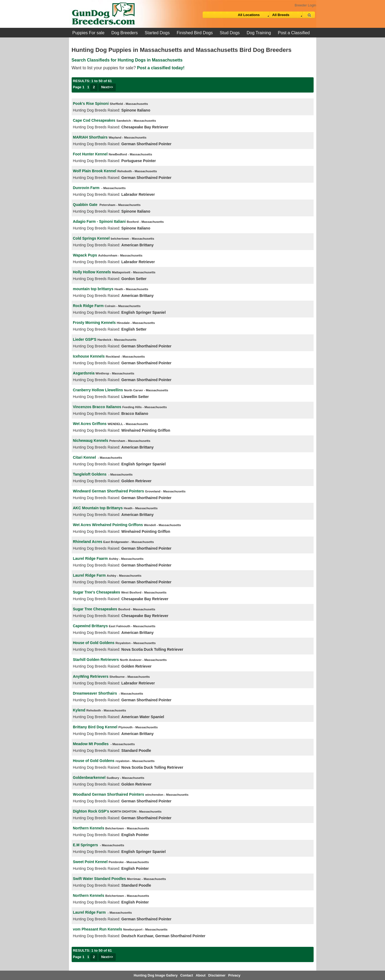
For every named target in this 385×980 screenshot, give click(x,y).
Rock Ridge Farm (88, 306)
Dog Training (259, 33)
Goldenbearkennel (89, 778)
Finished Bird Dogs (195, 33)
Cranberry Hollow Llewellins (98, 390)
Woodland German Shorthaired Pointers (109, 794)
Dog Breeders (125, 33)
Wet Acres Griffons (90, 424)
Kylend (79, 710)
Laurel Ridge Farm (89, 575)
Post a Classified (294, 33)
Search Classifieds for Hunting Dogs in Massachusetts (127, 60)
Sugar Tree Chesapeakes (95, 609)
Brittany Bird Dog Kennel (95, 727)
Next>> (107, 87)
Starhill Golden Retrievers (96, 660)
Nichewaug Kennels (91, 441)
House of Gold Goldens (94, 643)
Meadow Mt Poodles (91, 744)
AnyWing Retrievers (91, 676)
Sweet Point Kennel (90, 862)
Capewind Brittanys (91, 626)
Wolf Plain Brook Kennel (95, 171)
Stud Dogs (230, 33)
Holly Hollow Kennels (92, 272)
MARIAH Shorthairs (90, 137)
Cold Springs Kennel (91, 238)
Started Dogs (157, 33)
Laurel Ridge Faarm (91, 558)
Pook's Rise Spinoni (91, 104)
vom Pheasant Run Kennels (98, 929)
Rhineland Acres (88, 542)
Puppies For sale (88, 33)
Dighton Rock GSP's (91, 811)
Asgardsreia (84, 373)
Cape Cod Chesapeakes (94, 120)
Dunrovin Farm (86, 188)
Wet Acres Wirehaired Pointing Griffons (108, 525)
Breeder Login (305, 5)
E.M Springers (86, 845)
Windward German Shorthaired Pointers (109, 491)
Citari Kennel (84, 457)
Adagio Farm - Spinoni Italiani (99, 221)
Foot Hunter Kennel (90, 154)
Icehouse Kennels (89, 356)
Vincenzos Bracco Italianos (97, 407)
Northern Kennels (89, 828)
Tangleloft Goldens (90, 474)
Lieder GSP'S (85, 339)
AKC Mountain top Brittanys (98, 508)
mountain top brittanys (93, 289)
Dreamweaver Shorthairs (95, 693)
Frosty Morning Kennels (94, 323)
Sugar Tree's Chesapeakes (97, 592)
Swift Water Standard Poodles (100, 879)
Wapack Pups (85, 255)
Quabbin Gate (86, 205)
